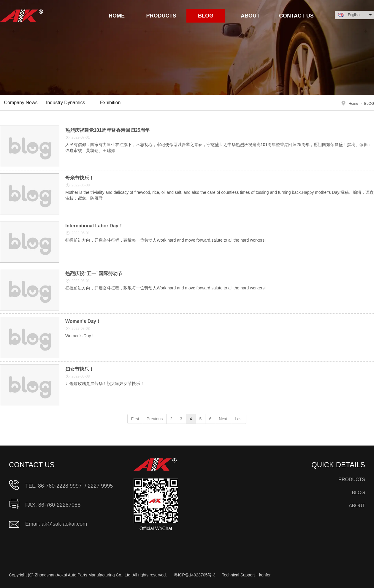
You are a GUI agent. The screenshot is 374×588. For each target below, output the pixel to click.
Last (239, 419)
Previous (155, 419)
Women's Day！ (83, 321)
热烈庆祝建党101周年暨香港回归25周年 (108, 130)
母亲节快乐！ (80, 178)
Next (223, 419)
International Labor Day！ (94, 226)
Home (354, 104)
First (135, 419)
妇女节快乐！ (80, 369)
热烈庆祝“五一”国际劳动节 (94, 274)
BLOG (369, 104)
